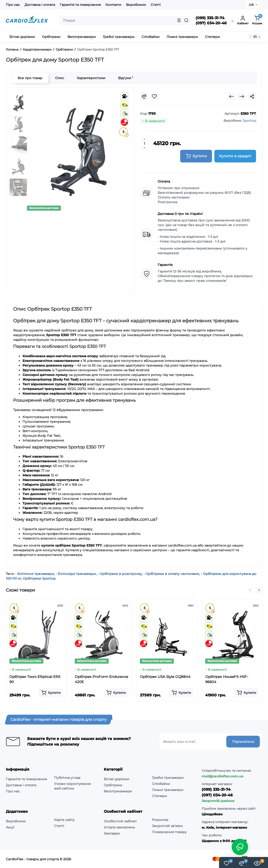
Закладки (112, 833)
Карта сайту (64, 820)
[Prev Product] (231, 96)
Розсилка (160, 820)
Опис (60, 78)
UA (251, 5)
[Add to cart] (51, 693)
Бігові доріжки (117, 779)
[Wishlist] (154, 96)
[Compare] (144, 96)
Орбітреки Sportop (39, 578)
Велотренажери (118, 791)
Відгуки (126, 78)
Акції (10, 827)
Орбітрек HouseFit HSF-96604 (227, 679)
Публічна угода (67, 778)
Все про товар (30, 78)
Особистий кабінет (120, 821)
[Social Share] (252, 96)
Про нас (13, 5)
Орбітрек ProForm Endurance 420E (101, 679)
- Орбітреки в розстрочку (120, 574)
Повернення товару (169, 832)
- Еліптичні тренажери (35, 574)
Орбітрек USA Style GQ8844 (165, 677)
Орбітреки (113, 785)
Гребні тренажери (168, 778)
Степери (160, 796)
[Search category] (179, 20)
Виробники (136, 5)
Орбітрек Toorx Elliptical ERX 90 (35, 679)
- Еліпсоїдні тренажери (76, 574)
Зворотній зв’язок (167, 826)
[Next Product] (242, 96)
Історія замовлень (119, 827)
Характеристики (91, 78)
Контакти (113, 5)
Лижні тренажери (168, 790)
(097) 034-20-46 (211, 23)
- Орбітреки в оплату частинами (171, 574)
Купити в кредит (235, 156)
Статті (156, 5)
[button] (250, 590)
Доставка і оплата (40, 5)
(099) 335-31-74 (210, 18)
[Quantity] (144, 143)
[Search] (186, 20)
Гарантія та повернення (80, 5)
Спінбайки (161, 784)
